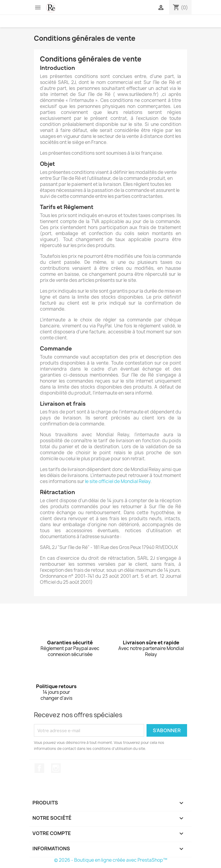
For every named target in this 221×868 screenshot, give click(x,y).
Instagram (56, 768)
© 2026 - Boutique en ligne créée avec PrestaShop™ (111, 860)
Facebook (39, 768)
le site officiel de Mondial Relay (118, 481)
